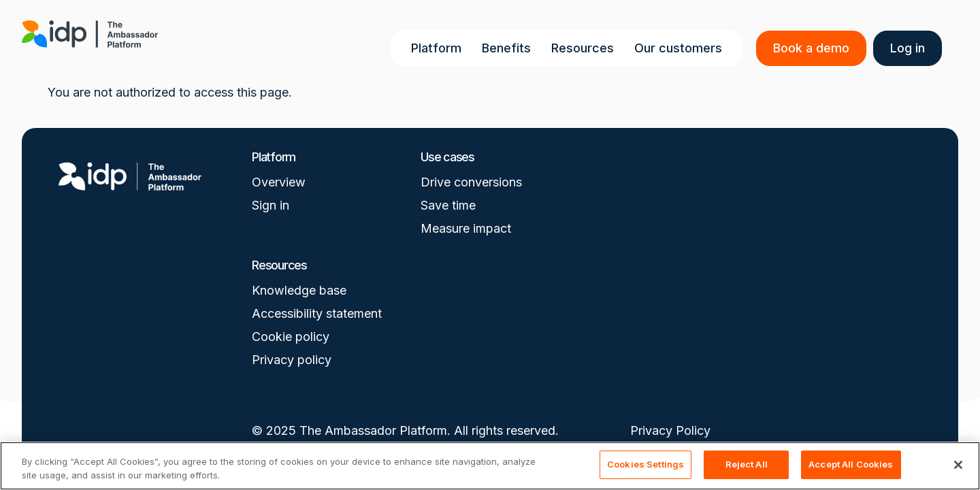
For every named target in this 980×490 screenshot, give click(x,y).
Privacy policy (292, 360)
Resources (585, 48)
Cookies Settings (646, 464)
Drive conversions (471, 182)
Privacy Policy (670, 430)
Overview (279, 182)
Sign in (271, 205)
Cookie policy (291, 337)
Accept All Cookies (851, 464)
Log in (910, 48)
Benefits (509, 48)
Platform (439, 48)
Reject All (747, 464)
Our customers (681, 48)
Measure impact (466, 228)
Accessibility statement (317, 313)
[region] (490, 466)
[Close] (958, 465)
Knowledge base (299, 290)
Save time (448, 205)
